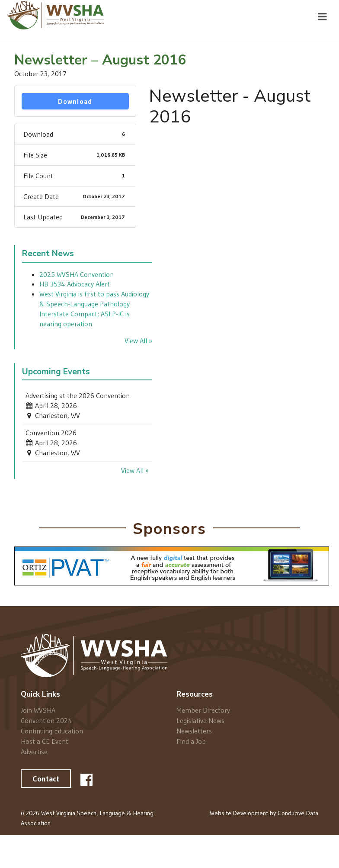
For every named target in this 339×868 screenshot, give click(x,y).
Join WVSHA (38, 710)
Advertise (34, 751)
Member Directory (203, 710)
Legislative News (200, 720)
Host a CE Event (45, 741)
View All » (138, 341)
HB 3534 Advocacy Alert (75, 284)
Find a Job (191, 741)
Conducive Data (298, 813)
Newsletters (194, 731)
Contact (46, 779)
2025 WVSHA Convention (77, 274)
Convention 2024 (46, 720)
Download (75, 101)
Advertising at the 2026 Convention (78, 395)
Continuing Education (52, 731)
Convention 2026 (51, 433)
